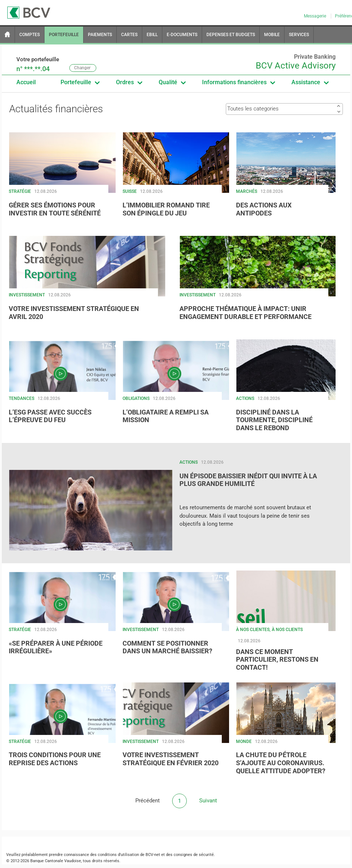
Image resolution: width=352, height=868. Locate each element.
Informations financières (238, 82)
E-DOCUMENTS (182, 35)
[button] (62, 180)
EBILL (152, 35)
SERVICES (299, 35)
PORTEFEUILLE (64, 35)
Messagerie (316, 16)
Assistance (310, 82)
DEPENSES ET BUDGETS (231, 35)
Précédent (148, 801)
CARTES (129, 35)
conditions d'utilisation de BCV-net (129, 855)
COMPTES (30, 35)
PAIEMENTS (100, 35)
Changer (82, 68)
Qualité (172, 82)
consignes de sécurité (194, 855)
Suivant (208, 801)
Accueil (26, 82)
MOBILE (272, 35)
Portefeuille (80, 82)
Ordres (129, 82)
